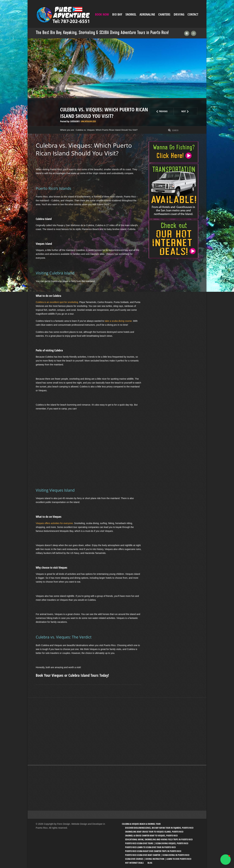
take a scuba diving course (118, 321)
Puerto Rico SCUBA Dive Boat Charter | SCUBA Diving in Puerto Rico (157, 855)
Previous (164, 111)
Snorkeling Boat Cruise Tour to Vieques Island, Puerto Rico (154, 832)
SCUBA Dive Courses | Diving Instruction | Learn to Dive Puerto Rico (158, 859)
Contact (193, 14)
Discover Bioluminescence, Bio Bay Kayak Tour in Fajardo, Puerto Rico (159, 828)
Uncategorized (88, 121)
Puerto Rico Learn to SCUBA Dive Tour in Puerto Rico (150, 847)
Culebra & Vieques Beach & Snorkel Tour (141, 824)
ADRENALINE (147, 14)
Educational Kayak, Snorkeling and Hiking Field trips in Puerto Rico (159, 839)
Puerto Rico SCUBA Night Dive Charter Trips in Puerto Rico (153, 851)
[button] (226, 860)
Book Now (102, 14)
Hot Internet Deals (134, 863)
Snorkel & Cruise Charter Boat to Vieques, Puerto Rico (151, 836)
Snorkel (131, 14)
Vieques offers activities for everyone (54, 523)
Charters (164, 14)
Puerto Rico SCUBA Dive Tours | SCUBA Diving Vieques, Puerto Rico (157, 843)
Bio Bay (117, 14)
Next (189, 111)
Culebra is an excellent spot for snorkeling (57, 302)
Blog (150, 863)
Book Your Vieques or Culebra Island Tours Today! (72, 675)
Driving (179, 14)
